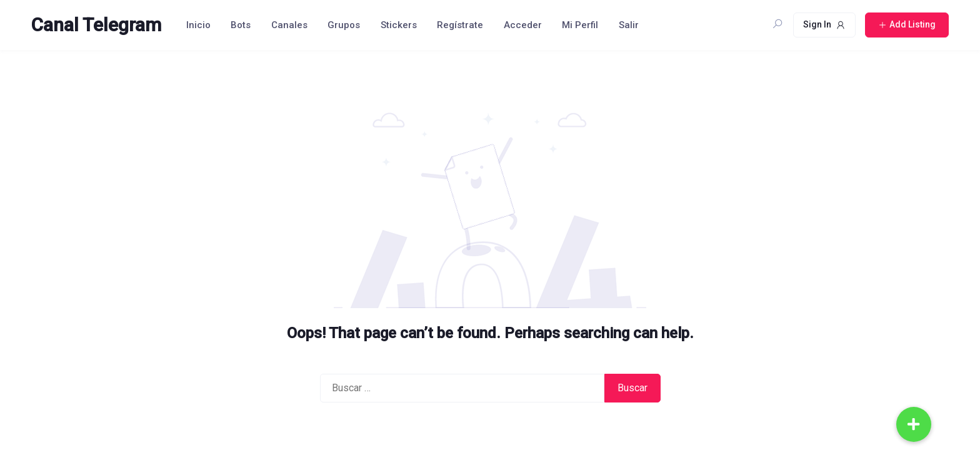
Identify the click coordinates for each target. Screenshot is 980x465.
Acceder (523, 25)
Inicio (198, 25)
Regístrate (460, 25)
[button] (914, 424)
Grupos (344, 25)
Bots (241, 25)
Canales (289, 25)
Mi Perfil (580, 25)
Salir (629, 25)
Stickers (399, 25)
